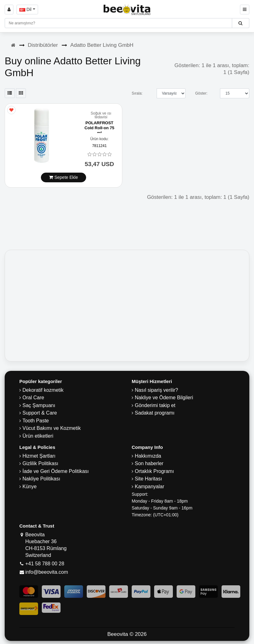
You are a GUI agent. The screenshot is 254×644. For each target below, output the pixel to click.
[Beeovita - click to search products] (240, 23)
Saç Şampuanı (39, 405)
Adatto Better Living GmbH (102, 45)
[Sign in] (9, 10)
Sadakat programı (155, 413)
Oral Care (33, 398)
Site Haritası (148, 479)
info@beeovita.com (47, 572)
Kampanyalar (149, 487)
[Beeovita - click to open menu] (245, 10)
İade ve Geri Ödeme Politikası (56, 471)
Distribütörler (43, 45)
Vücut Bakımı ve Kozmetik (52, 428)
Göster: (201, 93)
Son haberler (149, 463)
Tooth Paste (36, 421)
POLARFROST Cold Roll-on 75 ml (99, 128)
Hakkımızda (148, 456)
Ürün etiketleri (38, 436)
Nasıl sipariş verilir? (156, 390)
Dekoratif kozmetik (43, 390)
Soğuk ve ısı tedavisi (101, 115)
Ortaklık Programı (154, 471)
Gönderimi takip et (155, 405)
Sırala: (137, 93)
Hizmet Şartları (39, 456)
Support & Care (40, 413)
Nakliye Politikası (41, 479)
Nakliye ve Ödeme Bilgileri (164, 398)
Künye (29, 487)
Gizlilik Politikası (40, 463)
